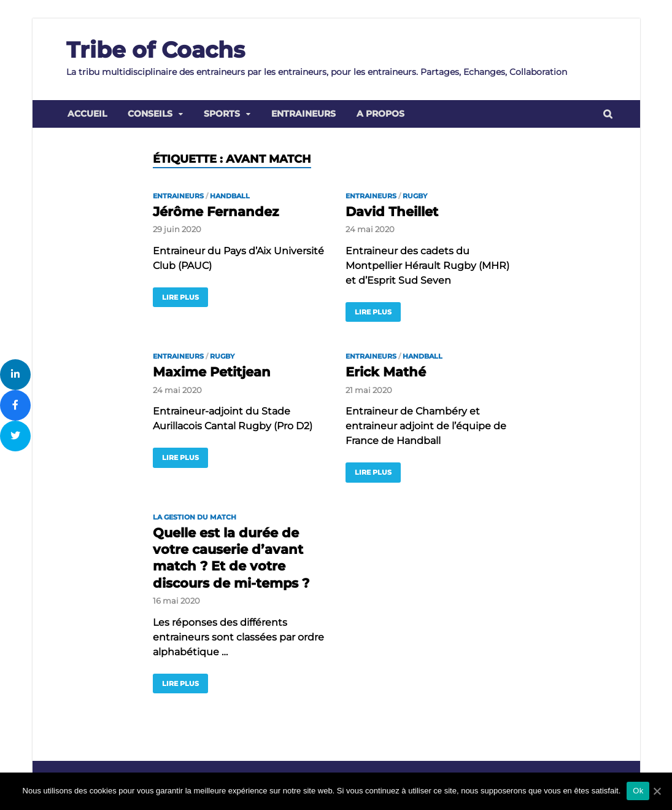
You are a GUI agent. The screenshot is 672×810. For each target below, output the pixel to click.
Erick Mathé (386, 372)
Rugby (415, 196)
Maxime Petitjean (212, 372)
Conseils (150, 114)
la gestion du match (195, 517)
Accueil (87, 114)
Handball (230, 196)
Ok (638, 791)
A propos (380, 114)
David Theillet (392, 212)
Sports (222, 114)
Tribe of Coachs (156, 50)
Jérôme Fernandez (216, 212)
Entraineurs (303, 114)
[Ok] (657, 791)
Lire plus (180, 297)
